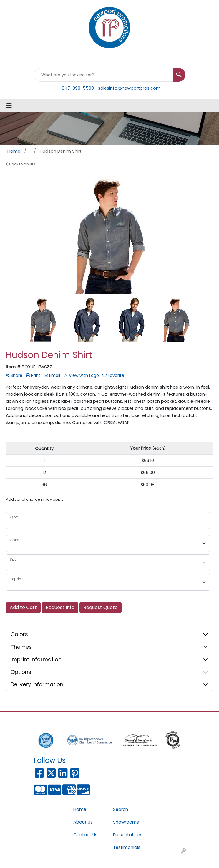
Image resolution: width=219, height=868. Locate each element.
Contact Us (85, 835)
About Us (83, 822)
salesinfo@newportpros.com (129, 88)
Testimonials (127, 847)
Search (121, 809)
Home (80, 809)
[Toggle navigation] (9, 106)
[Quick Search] (103, 75)
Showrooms (126, 822)
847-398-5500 (78, 88)
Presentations (128, 835)
